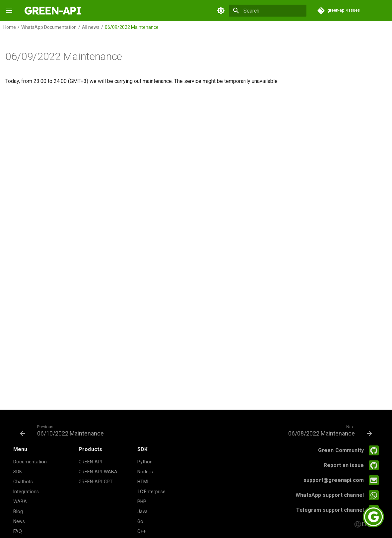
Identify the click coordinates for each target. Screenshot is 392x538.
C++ (141, 531)
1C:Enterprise (151, 492)
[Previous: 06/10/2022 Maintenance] (63, 430)
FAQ (18, 531)
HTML (143, 482)
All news (91, 27)
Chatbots (23, 482)
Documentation (30, 462)
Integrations (26, 492)
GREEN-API (90, 462)
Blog (18, 511)
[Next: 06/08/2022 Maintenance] (329, 430)
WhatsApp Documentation (49, 27)
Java (142, 511)
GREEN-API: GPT (96, 482)
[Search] (268, 11)
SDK (18, 472)
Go (140, 521)
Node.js (145, 472)
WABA (20, 502)
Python (145, 462)
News (19, 521)
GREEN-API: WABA (98, 472)
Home (10, 27)
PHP (142, 502)
